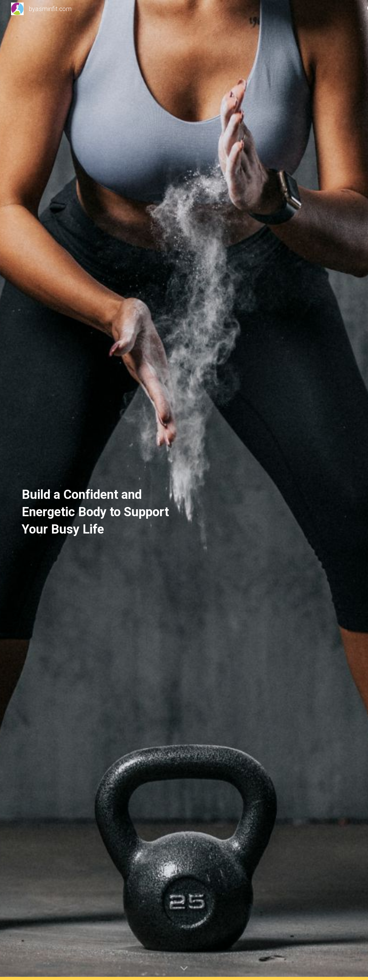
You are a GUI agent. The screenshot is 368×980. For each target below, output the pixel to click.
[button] (184, 969)
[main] (99, 490)
